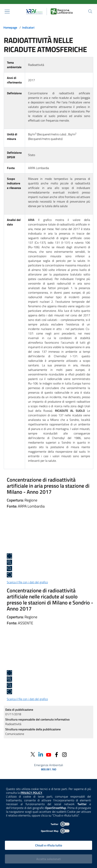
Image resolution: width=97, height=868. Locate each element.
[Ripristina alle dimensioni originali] (9, 575)
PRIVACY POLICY (31, 793)
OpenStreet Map (55, 831)
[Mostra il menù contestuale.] (7, 12)
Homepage (10, 27)
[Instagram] (64, 754)
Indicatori (28, 27)
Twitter (60, 824)
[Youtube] (49, 754)
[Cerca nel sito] (90, 11)
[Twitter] (33, 755)
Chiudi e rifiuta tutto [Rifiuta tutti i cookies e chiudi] (49, 845)
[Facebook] (57, 754)
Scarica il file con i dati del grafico (27, 582)
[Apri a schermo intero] (9, 556)
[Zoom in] (9, 562)
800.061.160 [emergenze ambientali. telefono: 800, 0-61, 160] (49, 769)
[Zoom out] (9, 569)
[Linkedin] (41, 754)
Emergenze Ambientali (49, 765)
